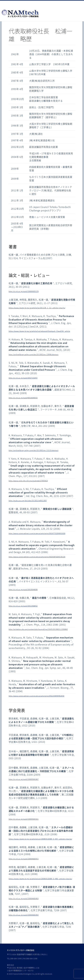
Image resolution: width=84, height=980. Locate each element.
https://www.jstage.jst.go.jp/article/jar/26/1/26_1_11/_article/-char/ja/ (37, 308)
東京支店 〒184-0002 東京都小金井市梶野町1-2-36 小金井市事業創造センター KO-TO (23, 968)
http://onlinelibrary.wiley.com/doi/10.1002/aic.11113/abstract (34, 450)
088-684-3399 (16, 959)
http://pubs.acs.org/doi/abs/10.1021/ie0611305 (28, 501)
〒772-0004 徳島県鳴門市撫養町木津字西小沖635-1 (27, 954)
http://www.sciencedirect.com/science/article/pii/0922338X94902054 (37, 696)
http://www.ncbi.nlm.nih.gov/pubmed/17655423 (28, 481)
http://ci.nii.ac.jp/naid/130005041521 (24, 819)
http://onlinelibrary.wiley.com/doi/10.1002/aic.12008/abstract (34, 354)
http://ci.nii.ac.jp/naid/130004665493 (24, 899)
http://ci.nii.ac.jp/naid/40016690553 (23, 398)
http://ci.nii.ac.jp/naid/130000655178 (24, 291)
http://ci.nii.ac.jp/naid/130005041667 (24, 779)
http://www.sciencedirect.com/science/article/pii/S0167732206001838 (37, 533)
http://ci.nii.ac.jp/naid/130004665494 (24, 915)
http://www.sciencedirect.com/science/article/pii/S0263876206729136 (37, 557)
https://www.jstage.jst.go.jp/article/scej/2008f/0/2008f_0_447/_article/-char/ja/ (40, 839)
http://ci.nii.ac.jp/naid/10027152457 (23, 378)
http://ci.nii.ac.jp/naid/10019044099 (23, 590)
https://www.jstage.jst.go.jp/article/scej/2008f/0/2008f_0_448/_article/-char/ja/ (40, 879)
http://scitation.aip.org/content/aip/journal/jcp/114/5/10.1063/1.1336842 (38, 629)
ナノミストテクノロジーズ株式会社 (21, 950)
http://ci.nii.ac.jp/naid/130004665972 (24, 859)
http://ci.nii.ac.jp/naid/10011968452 (23, 606)
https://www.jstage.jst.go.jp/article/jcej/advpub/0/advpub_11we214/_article (39, 331)
